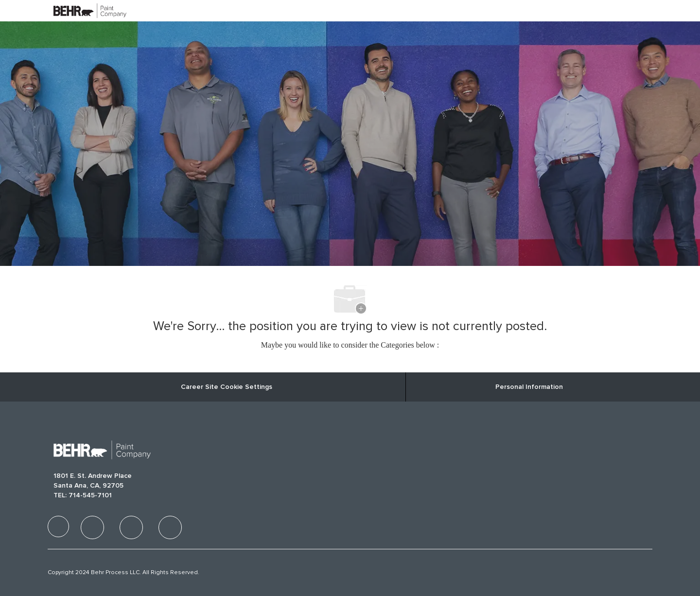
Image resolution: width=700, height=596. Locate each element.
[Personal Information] (529, 387)
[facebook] (58, 526)
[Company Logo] (78, 10)
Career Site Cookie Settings (227, 387)
